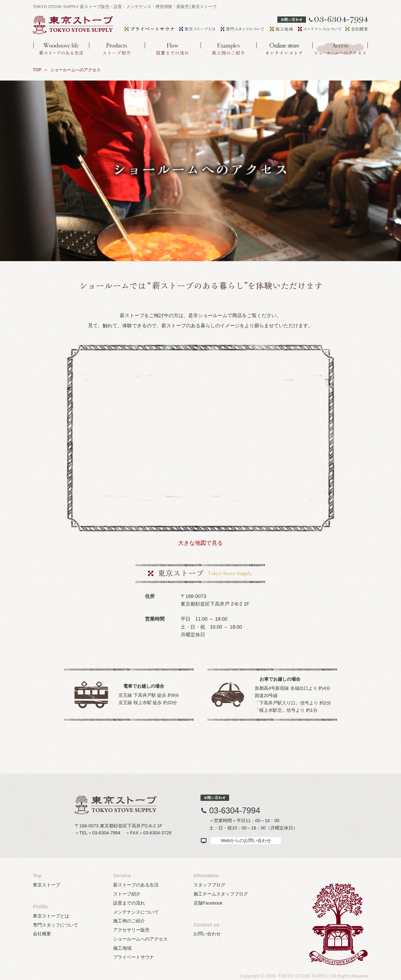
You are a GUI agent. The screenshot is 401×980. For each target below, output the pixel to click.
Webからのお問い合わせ (246, 840)
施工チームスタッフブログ (221, 894)
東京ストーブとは (51, 916)
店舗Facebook (208, 903)
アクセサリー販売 (131, 930)
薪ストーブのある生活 (136, 885)
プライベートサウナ (134, 957)
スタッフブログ (209, 885)
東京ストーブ (46, 885)
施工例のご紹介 (129, 921)
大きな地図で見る (200, 543)
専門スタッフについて (56, 925)
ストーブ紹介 (127, 894)
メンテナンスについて (136, 912)
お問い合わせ (207, 934)
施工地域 (122, 948)
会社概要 (42, 934)
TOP (37, 70)
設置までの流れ (129, 903)
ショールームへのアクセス (140, 939)
